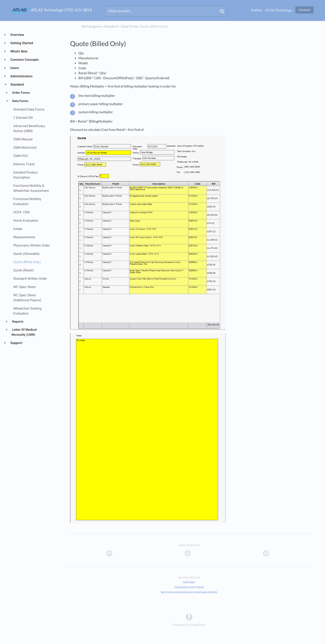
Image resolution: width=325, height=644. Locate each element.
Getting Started (22, 43)
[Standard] (111, 26)
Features (189, 582)
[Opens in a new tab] (189, 617)
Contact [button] (304, 10)
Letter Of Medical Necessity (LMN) (24, 332)
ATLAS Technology (279, 10)
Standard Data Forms (189, 587)
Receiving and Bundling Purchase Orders (189, 592)
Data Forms (20, 101)
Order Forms (21, 93)
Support (16, 343)
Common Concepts (24, 60)
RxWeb (256, 10)
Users (14, 68)
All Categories (92, 26)
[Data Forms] (130, 26)
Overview (17, 35)
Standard (17, 84)
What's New (19, 51)
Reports (18, 322)
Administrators (21, 76)
